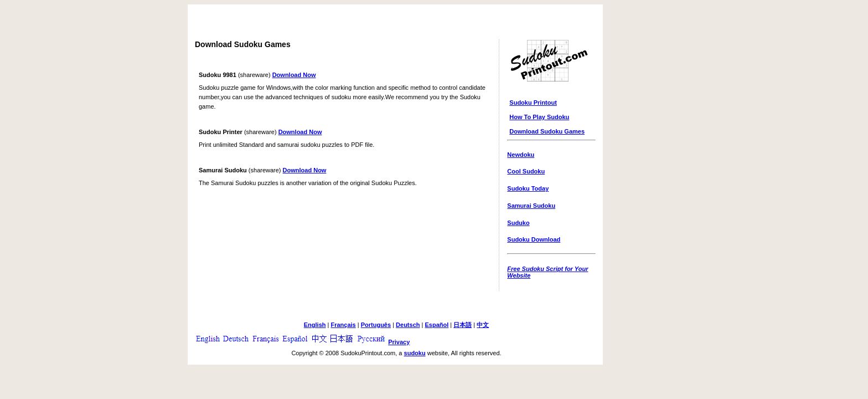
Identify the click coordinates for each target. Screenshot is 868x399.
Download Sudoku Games (547, 131)
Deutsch (408, 325)
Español (436, 325)
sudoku (415, 353)
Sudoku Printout (533, 103)
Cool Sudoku (526, 171)
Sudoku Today (528, 188)
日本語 (463, 325)
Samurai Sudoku (531, 206)
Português (376, 325)
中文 (483, 325)
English (315, 325)
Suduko (518, 223)
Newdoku (521, 155)
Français (343, 325)
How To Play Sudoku (539, 117)
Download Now (294, 75)
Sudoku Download (534, 239)
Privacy (399, 342)
